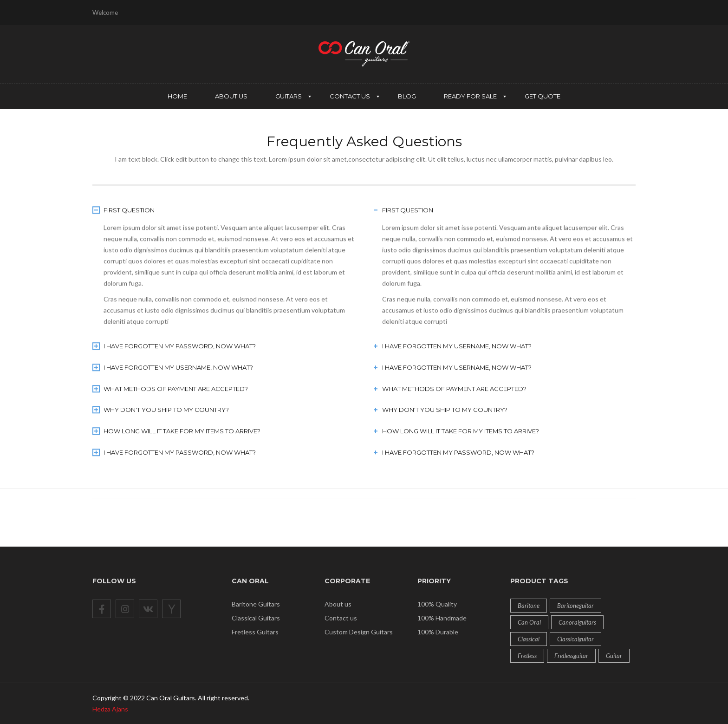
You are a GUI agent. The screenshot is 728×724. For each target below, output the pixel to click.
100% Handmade (442, 618)
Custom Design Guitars (359, 632)
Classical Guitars (256, 618)
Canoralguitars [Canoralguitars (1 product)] (577, 622)
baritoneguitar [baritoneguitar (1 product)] (575, 606)
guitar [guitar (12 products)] (614, 656)
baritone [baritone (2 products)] (529, 606)
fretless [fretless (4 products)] (527, 656)
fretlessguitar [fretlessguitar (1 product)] (571, 656)
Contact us (341, 618)
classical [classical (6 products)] (529, 639)
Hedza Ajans (110, 709)
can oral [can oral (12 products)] (529, 622)
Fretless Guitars (255, 632)
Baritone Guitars (256, 604)
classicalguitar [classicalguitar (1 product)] (575, 639)
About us (338, 604)
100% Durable (438, 632)
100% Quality (437, 604)
